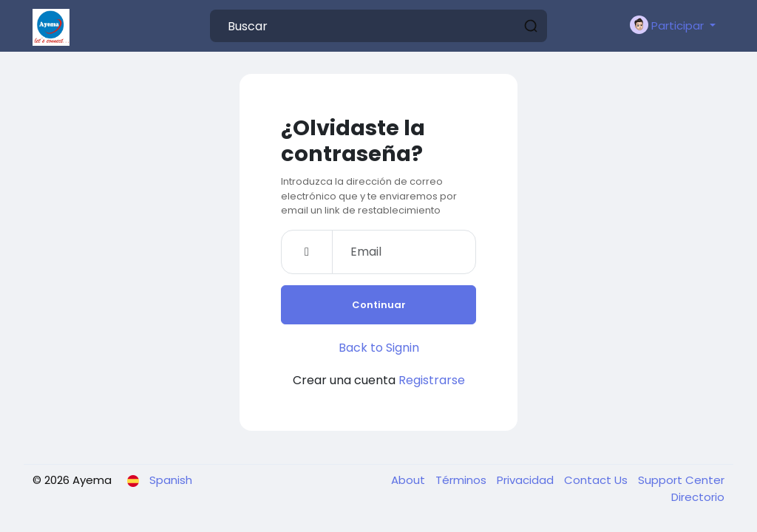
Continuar (379, 305)
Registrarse (432, 380)
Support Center (681, 480)
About (410, 480)
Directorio (698, 497)
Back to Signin (379, 348)
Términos (462, 480)
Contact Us (597, 480)
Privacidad (527, 480)
